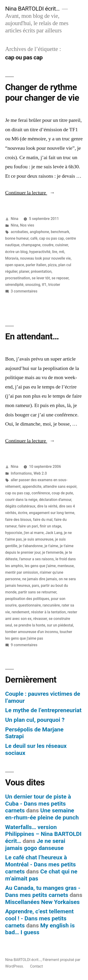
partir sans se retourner (37, 592)
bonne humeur (17, 238)
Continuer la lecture (30, 193)
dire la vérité (47, 506)
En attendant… (32, 336)
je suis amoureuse (38, 539)
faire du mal (43, 520)
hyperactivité (40, 252)
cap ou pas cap (52, 238)
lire (55, 252)
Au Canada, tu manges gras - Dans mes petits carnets (43, 891)
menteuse (66, 566)
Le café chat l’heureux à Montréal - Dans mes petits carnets (40, 864)
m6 (62, 252)
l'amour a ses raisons (36, 559)
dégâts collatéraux (20, 506)
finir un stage (50, 526)
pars (36, 586)
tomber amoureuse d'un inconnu (32, 632)
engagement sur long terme (52, 513)
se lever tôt (41, 278)
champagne (31, 245)
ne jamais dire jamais (40, 579)
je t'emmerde (53, 552)
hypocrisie (14, 533)
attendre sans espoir (60, 486)
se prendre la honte (29, 625)
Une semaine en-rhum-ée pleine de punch (42, 814)
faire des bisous (18, 520)
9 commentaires (24, 645)
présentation (41, 271)
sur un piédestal (60, 625)
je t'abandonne (31, 546)
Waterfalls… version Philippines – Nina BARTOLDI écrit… (43, 834)
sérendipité (14, 285)
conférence (41, 493)
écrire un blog (16, 252)
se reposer (60, 278)
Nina (15, 219)
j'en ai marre (34, 533)
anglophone (39, 232)
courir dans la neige (21, 500)
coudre (48, 245)
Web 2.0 (40, 473)
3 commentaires (24, 291)
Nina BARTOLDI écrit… (32, 9)
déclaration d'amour (55, 500)
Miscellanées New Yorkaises (42, 902)
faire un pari (28, 526)
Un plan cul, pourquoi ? (35, 720)
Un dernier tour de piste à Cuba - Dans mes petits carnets (38, 803)
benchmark (60, 232)
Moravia (12, 258)
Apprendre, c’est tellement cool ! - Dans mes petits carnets (39, 918)
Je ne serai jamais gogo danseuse (35, 844)
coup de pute (62, 493)
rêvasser (40, 619)
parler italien (36, 265)
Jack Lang (54, 533)
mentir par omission (22, 572)
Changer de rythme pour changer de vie (42, 92)
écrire (23, 513)
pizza (52, 265)
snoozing (33, 285)
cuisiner (61, 245)
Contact (36, 966)
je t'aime (51, 546)
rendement (21, 612)
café (34, 238)
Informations (21, 473)
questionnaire (30, 605)
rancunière (51, 605)
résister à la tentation (48, 612)
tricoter (54, 285)
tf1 (44, 285)
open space (15, 265)
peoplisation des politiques (27, 599)
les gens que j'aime (40, 566)
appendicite (32, 486)
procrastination (18, 278)
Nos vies (27, 225)
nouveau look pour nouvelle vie (45, 258)
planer (24, 271)
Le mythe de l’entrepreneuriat (43, 710)
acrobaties (19, 232)
